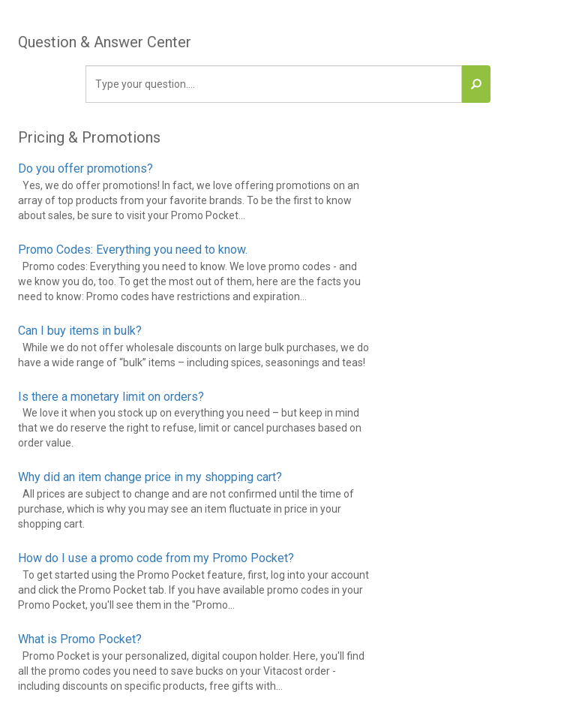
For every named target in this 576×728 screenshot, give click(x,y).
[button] (476, 84)
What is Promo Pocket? (80, 639)
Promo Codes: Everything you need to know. (133, 250)
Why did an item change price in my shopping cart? (150, 477)
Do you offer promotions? (85, 168)
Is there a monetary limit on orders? (111, 397)
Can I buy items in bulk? (80, 331)
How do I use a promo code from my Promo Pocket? (156, 558)
